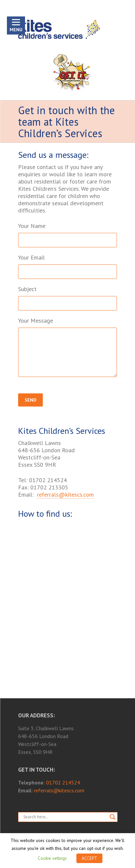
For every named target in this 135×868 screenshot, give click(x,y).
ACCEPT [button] (89, 858)
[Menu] (16, 25)
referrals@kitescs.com (65, 495)
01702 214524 (63, 782)
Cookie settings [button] (52, 858)
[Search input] (65, 817)
